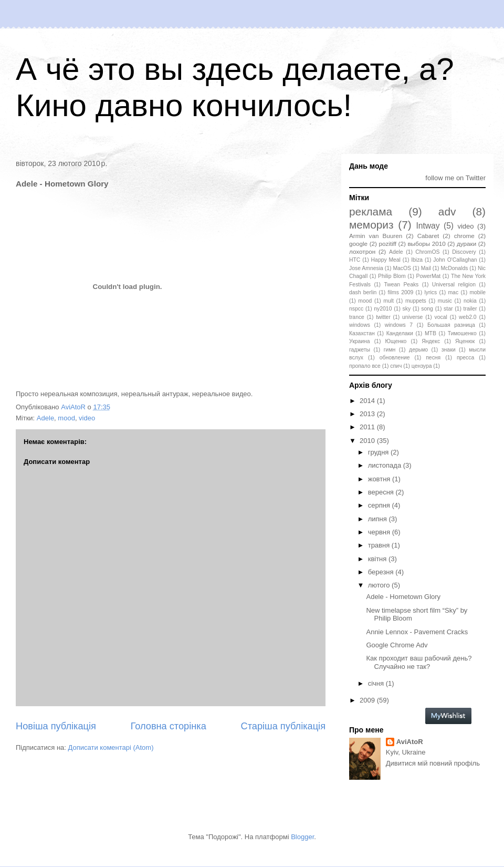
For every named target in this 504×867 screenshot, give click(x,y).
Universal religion (454, 285)
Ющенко (396, 341)
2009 (368, 700)
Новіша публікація (56, 726)
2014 (368, 401)
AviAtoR (410, 742)
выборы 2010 (426, 244)
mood (66, 418)
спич (396, 366)
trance (357, 317)
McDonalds (454, 268)
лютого (380, 585)
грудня (379, 452)
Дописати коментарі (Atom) (111, 747)
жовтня (380, 479)
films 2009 (401, 292)
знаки (449, 350)
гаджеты (360, 350)
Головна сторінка (169, 726)
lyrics (431, 292)
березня (382, 572)
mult (388, 301)
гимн (390, 350)
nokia (470, 301)
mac (453, 292)
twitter (383, 317)
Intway (428, 226)
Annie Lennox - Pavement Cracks (417, 632)
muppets (416, 301)
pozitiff (387, 244)
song (427, 309)
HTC (355, 260)
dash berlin (363, 292)
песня (433, 358)
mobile (477, 292)
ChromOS (427, 252)
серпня (380, 505)
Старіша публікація (283, 726)
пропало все (365, 366)
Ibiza (417, 260)
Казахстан (362, 333)
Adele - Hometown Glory (403, 597)
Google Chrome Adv (397, 645)
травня (380, 545)
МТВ (430, 333)
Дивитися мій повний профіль (433, 763)
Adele (45, 418)
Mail (426, 268)
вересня (382, 492)
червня (380, 532)
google (358, 244)
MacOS (402, 268)
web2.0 (468, 317)
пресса (465, 358)
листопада (386, 465)
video (87, 418)
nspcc (356, 309)
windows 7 (399, 325)
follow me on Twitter (455, 178)
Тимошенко (462, 333)
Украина (360, 341)
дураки (466, 244)
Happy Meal (386, 260)
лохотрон (362, 251)
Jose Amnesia (366, 268)
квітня (378, 559)
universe (412, 317)
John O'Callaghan (455, 260)
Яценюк (465, 341)
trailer (470, 309)
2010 (368, 441)
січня (377, 683)
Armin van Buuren (376, 236)
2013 (368, 414)
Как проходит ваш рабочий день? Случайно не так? (419, 662)
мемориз (371, 225)
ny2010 (383, 309)
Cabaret (428, 236)
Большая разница (451, 325)
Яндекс (431, 341)
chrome (464, 236)
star (448, 309)
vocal (441, 317)
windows (360, 325)
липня (379, 519)
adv (447, 211)
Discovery (464, 252)
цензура (422, 366)
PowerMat (428, 276)
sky (407, 309)
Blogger (302, 837)
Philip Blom (392, 276)
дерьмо (418, 350)
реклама (371, 211)
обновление (395, 358)
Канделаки (400, 333)
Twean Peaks (401, 285)
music (445, 301)
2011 (368, 427)
